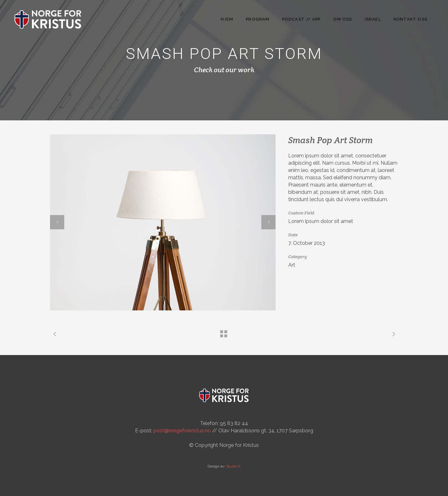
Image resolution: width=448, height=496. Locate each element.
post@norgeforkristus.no (182, 431)
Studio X (233, 466)
